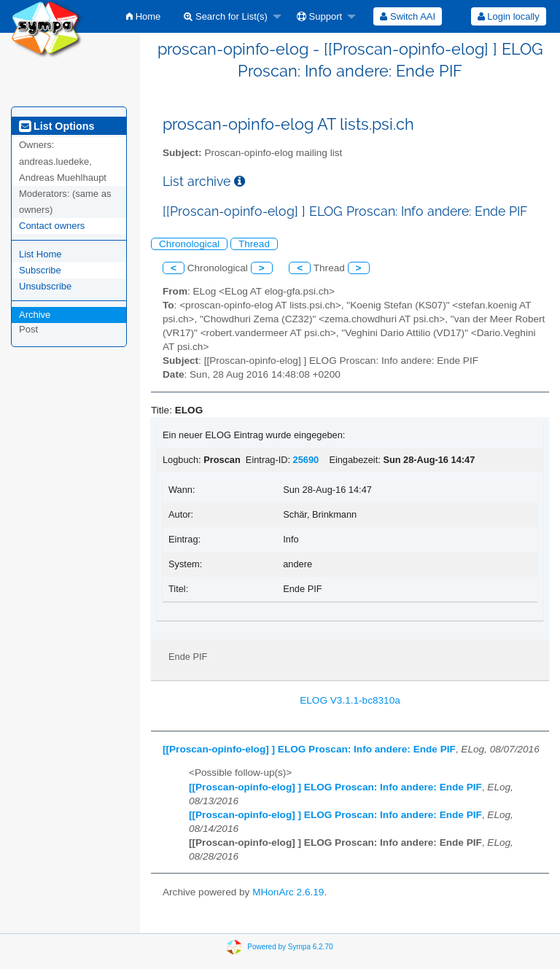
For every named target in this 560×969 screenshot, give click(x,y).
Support (319, 16)
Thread (254, 244)
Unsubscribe (45, 286)
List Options (57, 126)
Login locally (509, 16)
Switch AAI (408, 16)
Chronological (189, 244)
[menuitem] (143, 16)
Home (143, 16)
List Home (40, 254)
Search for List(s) (226, 16)
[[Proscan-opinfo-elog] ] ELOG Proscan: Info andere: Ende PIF (309, 749)
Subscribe (40, 270)
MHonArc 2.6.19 (288, 892)
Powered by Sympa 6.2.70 (290, 947)
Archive (35, 315)
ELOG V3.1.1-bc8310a (350, 700)
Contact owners (52, 226)
